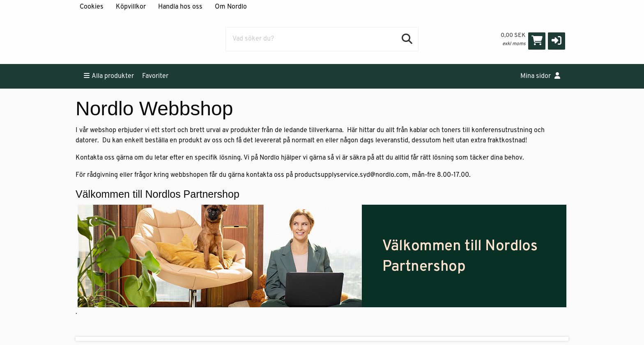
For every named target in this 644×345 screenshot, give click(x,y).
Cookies (92, 7)
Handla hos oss (180, 7)
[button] (557, 41)
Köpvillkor (131, 7)
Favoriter (155, 76)
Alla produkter (109, 76)
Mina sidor (540, 76)
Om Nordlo (231, 7)
